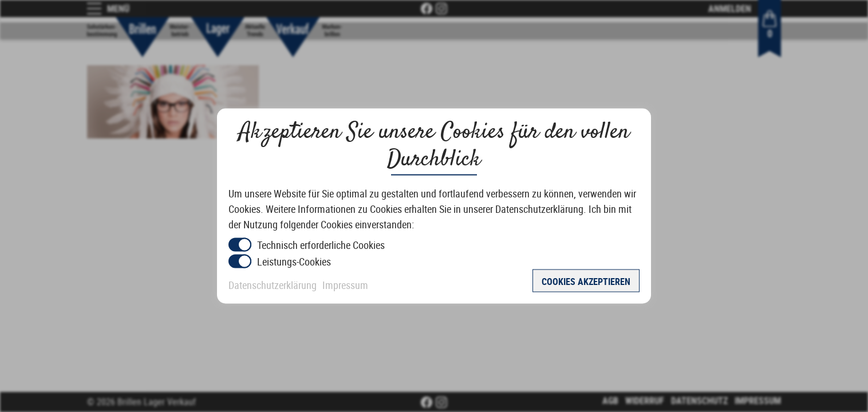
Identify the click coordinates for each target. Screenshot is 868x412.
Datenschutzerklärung (273, 285)
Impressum (345, 285)
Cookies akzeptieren (586, 282)
